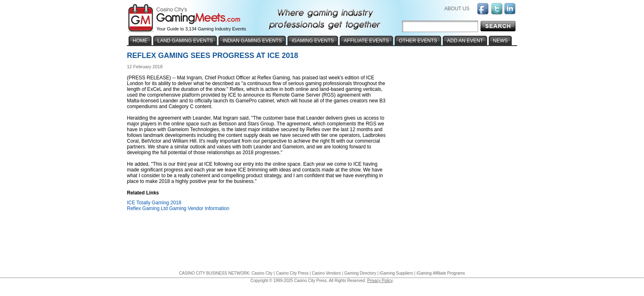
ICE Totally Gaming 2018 (154, 203)
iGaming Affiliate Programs (441, 273)
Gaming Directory (360, 273)
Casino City (262, 273)
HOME (140, 41)
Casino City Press (292, 273)
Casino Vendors (326, 273)
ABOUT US (457, 9)
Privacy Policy (380, 281)
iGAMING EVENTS (313, 41)
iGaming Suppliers (396, 273)
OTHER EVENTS (418, 41)
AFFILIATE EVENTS (366, 41)
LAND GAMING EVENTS (185, 41)
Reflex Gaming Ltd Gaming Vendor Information (178, 208)
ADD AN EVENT (465, 41)
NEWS (500, 41)
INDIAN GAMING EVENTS (252, 41)
